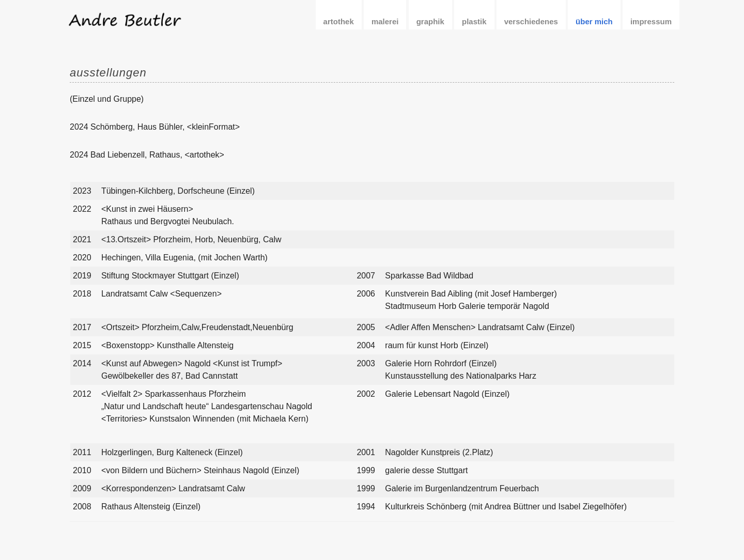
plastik (474, 21)
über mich (594, 21)
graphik (430, 21)
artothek (339, 21)
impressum (651, 21)
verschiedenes (531, 21)
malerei (385, 21)
